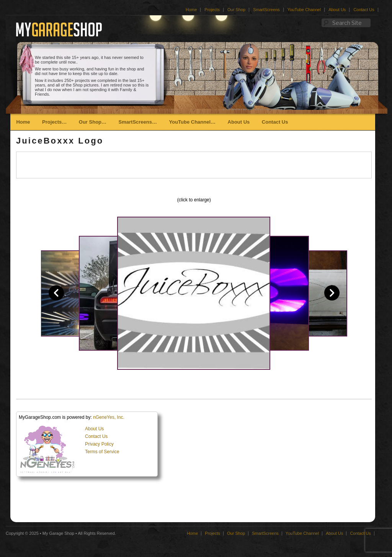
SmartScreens (266, 10)
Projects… (54, 122)
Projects (212, 10)
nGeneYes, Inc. (109, 417)
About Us (337, 10)
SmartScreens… (138, 122)
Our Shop (236, 10)
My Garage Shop (58, 533)
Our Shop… (93, 122)
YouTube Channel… (192, 122)
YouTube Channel (304, 10)
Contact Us (364, 10)
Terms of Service (102, 452)
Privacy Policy (99, 444)
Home (191, 10)
